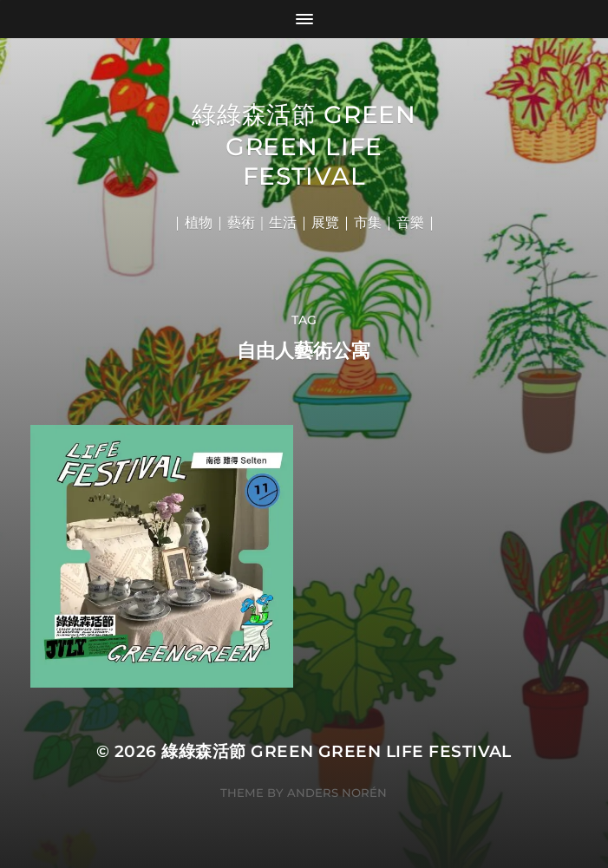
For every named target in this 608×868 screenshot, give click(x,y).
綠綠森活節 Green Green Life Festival (304, 145)
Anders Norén (337, 793)
